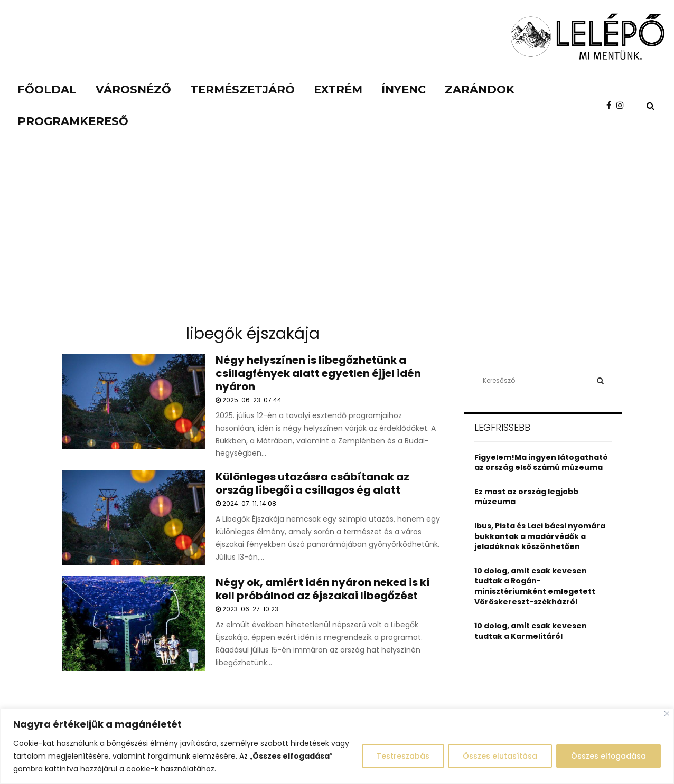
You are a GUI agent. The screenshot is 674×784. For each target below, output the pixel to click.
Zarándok (480, 89)
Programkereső (73, 121)
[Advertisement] (337, 238)
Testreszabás (399, 756)
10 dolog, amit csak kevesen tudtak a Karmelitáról (531, 631)
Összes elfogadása (608, 756)
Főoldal (47, 89)
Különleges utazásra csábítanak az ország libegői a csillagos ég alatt (312, 483)
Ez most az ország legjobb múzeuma (526, 497)
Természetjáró (242, 89)
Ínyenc (404, 89)
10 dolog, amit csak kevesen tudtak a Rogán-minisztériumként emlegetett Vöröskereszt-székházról (535, 586)
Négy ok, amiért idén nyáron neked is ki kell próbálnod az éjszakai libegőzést (322, 589)
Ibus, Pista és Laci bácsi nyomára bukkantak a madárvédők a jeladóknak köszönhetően (540, 536)
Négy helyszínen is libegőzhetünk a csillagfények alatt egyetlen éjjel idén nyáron (318, 373)
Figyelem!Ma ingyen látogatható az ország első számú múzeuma (541, 462)
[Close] (667, 714)
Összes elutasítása (498, 756)
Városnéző (133, 89)
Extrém (338, 89)
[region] (337, 746)
